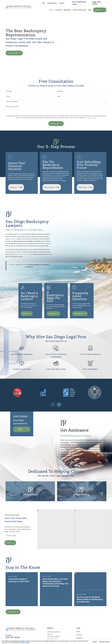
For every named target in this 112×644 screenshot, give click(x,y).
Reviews (62, 3)
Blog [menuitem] (90, 10)
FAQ (44, 3)
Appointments (52, 3)
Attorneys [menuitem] (59, 10)
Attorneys (79, 635)
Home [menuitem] (52, 10)
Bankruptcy (79, 638)
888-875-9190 (97, 3)
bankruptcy (13, 239)
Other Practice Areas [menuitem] (80, 10)
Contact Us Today (14, 53)
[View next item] (59, 405)
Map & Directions (52, 639)
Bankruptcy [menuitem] (67, 10)
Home (78, 632)
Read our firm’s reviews (22, 254)
